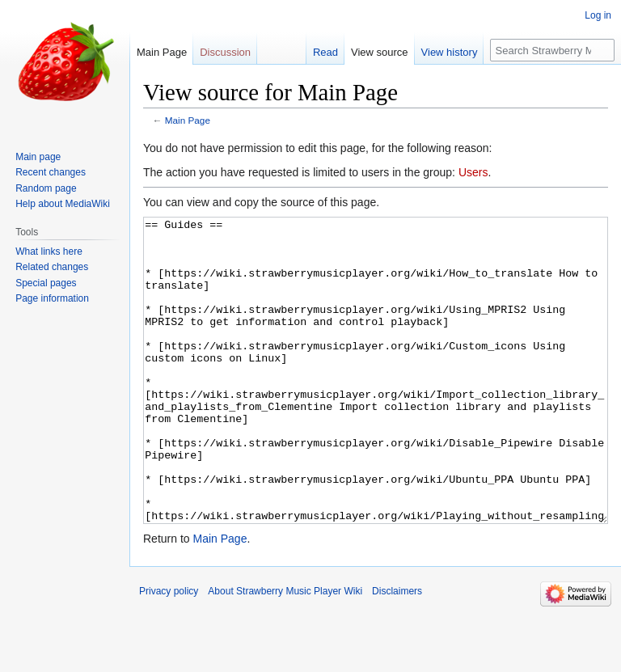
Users (473, 172)
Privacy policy (169, 652)
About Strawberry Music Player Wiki (285, 652)
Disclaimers (397, 652)
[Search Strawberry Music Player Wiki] (552, 50)
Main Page (188, 120)
